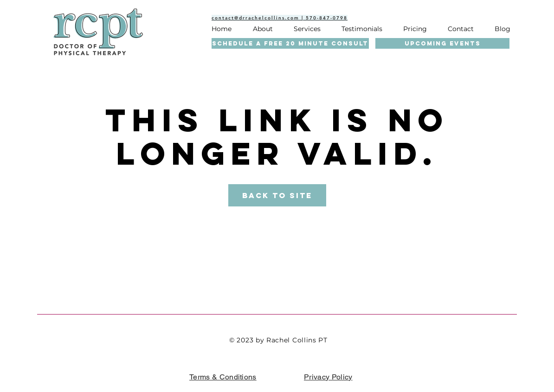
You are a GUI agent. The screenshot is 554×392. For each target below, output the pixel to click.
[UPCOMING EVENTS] (442, 43)
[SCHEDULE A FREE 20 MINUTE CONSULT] (290, 43)
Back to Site (277, 195)
